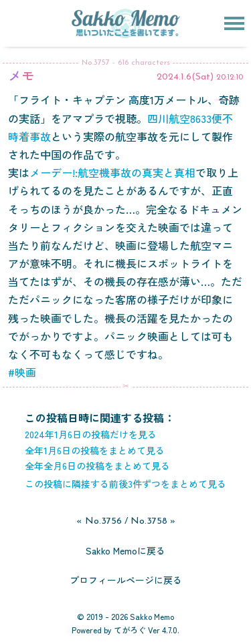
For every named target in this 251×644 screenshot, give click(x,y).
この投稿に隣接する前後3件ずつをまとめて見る (125, 484)
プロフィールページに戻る (126, 580)
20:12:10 (230, 77)
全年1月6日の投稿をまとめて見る (95, 450)
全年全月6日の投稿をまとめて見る (97, 466)
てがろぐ (130, 630)
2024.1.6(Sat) (185, 77)
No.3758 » (153, 521)
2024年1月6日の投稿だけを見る (91, 434)
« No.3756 (99, 521)
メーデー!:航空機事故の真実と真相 (112, 172)
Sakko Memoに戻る (125, 550)
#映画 (22, 372)
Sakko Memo (152, 616)
